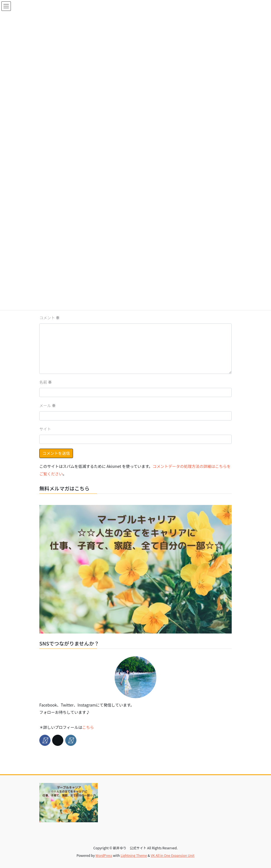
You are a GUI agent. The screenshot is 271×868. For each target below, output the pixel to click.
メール (48, 405)
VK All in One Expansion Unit (173, 855)
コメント (49, 318)
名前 (46, 382)
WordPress (104, 855)
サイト (45, 429)
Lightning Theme (134, 855)
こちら (88, 727)
